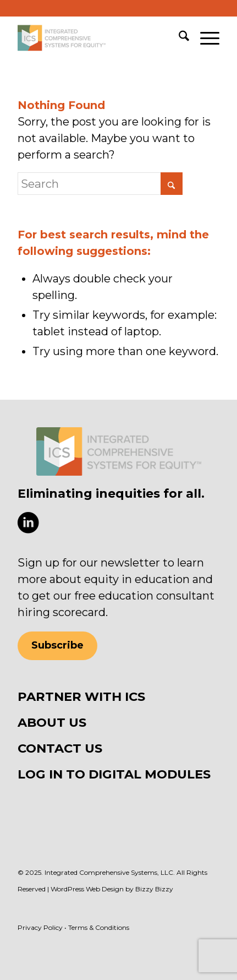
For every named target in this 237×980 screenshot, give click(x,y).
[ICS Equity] (98, 38)
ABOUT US (52, 722)
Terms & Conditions (99, 927)
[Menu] (204, 38)
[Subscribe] (57, 646)
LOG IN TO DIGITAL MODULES (114, 774)
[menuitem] (178, 38)
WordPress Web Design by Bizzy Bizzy (112, 889)
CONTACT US (60, 748)
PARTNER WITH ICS (81, 696)
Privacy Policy (40, 927)
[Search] (178, 38)
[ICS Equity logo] (119, 451)
